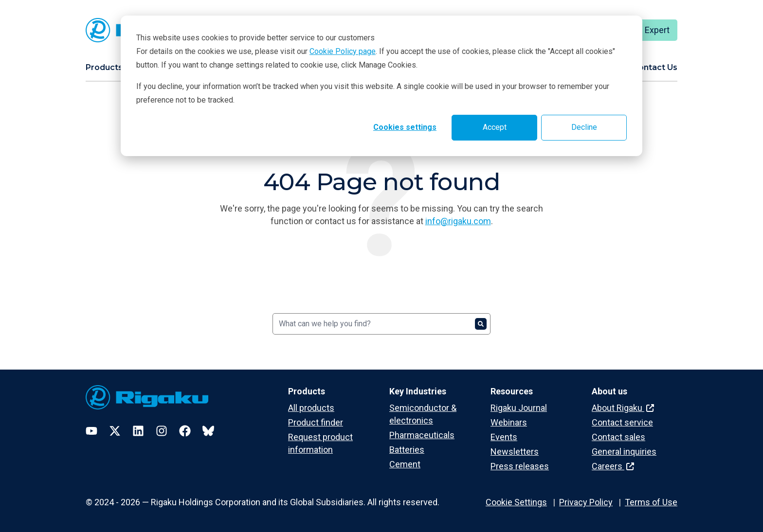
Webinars (509, 422)
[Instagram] (162, 431)
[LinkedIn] (138, 431)
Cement (405, 464)
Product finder (316, 422)
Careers (613, 466)
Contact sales (618, 437)
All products (311, 408)
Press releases (520, 466)
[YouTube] (91, 431)
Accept (495, 127)
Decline (584, 127)
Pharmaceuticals (422, 435)
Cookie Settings (516, 502)
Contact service (622, 422)
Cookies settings (405, 127)
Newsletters (515, 452)
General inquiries (624, 452)
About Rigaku (623, 408)
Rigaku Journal (519, 408)
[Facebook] (185, 431)
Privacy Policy (586, 502)
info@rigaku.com (458, 221)
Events (504, 437)
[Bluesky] (208, 431)
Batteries (407, 450)
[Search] (381, 324)
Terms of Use (651, 502)
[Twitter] (115, 431)
